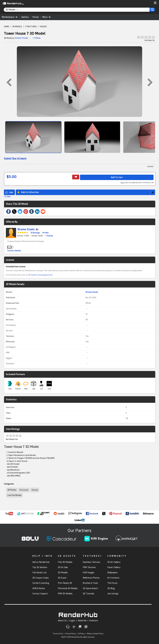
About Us (62, 621)
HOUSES (43, 27)
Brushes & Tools (90, 583)
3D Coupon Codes (41, 578)
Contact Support (40, 594)
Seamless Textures (91, 562)
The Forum (112, 583)
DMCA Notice (39, 588)
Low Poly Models (14, 495)
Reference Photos (91, 578)
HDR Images (89, 573)
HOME (6, 27)
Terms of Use (58, 634)
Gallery (25, 17)
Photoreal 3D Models (68, 588)
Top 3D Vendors (40, 567)
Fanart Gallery (114, 567)
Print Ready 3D (65, 583)
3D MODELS (17, 27)
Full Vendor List (40, 573)
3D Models (12, 490)
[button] (155, 3)
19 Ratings (35, 233)
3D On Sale (63, 567)
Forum (36, 17)
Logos (72, 621)
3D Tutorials (89, 594)
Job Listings (113, 594)
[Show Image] (33, 137)
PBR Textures (89, 567)
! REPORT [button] (150, 167)
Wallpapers (112, 573)
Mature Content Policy (95, 634)
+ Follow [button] (36, 38)
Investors (94, 621)
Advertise (82, 621)
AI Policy (81, 634)
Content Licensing (41, 583)
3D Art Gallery (114, 562)
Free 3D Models (65, 562)
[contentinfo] (13, 10)
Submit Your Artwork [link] (15, 158)
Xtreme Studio (21, 38)
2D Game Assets (90, 588)
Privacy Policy (70, 634)
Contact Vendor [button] (14, 251)
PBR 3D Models (65, 594)
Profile (45, 233)
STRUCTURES (31, 27)
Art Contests (113, 578)
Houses (35, 490)
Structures (24, 490)
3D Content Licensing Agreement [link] (40, 275)
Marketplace (10, 17)
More (47, 17)
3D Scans (62, 578)
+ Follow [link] (49, 236)
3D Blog (111, 588)
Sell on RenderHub (41, 562)
